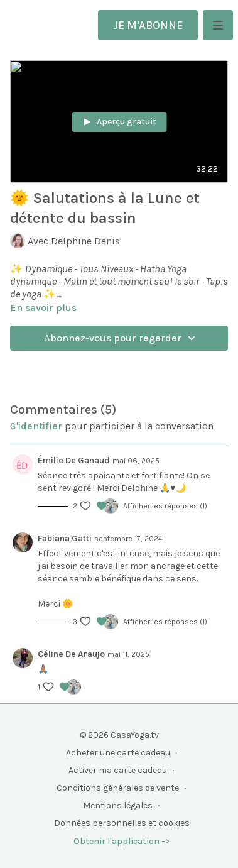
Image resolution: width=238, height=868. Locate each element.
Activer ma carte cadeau (118, 770)
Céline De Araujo (71, 654)
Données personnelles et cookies (122, 823)
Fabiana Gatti (65, 538)
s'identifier (36, 426)
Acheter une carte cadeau (118, 753)
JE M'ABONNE (148, 25)
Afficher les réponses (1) (165, 506)
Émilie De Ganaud (74, 460)
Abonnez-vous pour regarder (122, 338)
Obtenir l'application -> (122, 841)
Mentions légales (118, 805)
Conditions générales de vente (118, 788)
